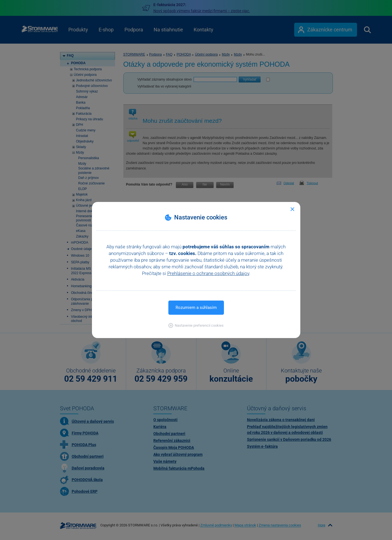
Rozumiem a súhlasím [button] (196, 307)
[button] (196, 325)
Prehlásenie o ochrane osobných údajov (208, 273)
